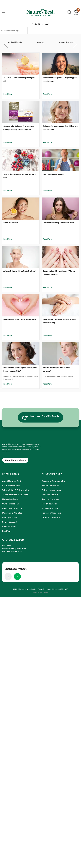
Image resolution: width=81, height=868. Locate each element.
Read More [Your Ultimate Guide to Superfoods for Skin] (8, 191)
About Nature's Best (12, 481)
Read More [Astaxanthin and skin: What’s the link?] (8, 287)
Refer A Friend (9, 526)
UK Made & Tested (11, 499)
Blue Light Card (10, 517)
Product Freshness (11, 485)
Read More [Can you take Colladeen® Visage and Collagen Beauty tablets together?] (8, 142)
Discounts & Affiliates (12, 513)
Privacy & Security (50, 495)
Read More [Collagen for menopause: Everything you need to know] (47, 142)
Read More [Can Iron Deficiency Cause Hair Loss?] (47, 239)
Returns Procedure (51, 499)
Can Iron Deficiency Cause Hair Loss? (58, 223)
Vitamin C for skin (11, 223)
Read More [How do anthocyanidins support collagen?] (47, 384)
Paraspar (46, 592)
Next (75, 44)
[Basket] (76, 12)
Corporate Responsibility (53, 481)
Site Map (6, 531)
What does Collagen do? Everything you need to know (60, 79)
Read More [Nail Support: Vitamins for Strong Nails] (8, 336)
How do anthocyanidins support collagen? (57, 369)
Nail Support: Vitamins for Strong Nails (20, 319)
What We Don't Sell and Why (16, 490)
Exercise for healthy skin (53, 174)
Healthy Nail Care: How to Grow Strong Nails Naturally (59, 321)
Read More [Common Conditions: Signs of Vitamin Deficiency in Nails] (47, 287)
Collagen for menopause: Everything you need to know (60, 128)
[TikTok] (7, 466)
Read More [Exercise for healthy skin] (47, 191)
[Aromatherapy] (66, 40)
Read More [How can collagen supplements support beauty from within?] (8, 384)
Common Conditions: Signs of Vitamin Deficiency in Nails (59, 273)
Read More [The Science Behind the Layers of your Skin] (8, 94)
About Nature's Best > (15, 460)
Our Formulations (10, 504)
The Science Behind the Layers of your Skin (19, 79)
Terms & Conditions (51, 517)
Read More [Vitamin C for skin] (8, 239)
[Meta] (2, 466)
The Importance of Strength (15, 495)
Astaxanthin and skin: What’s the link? (19, 271)
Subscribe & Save (50, 508)
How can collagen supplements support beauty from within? (20, 369)
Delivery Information (51, 490)
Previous (6, 44)
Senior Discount (10, 522)
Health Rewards (49, 504)
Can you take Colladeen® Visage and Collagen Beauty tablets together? (19, 128)
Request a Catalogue (51, 513)
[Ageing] (41, 40)
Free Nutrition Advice (12, 508)
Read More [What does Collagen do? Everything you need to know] (47, 94)
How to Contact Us (50, 485)
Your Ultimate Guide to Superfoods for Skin (20, 176)
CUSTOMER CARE (52, 474)
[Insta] (5, 466)
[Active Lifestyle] (15, 40)
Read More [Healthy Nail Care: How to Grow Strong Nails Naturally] (47, 336)
